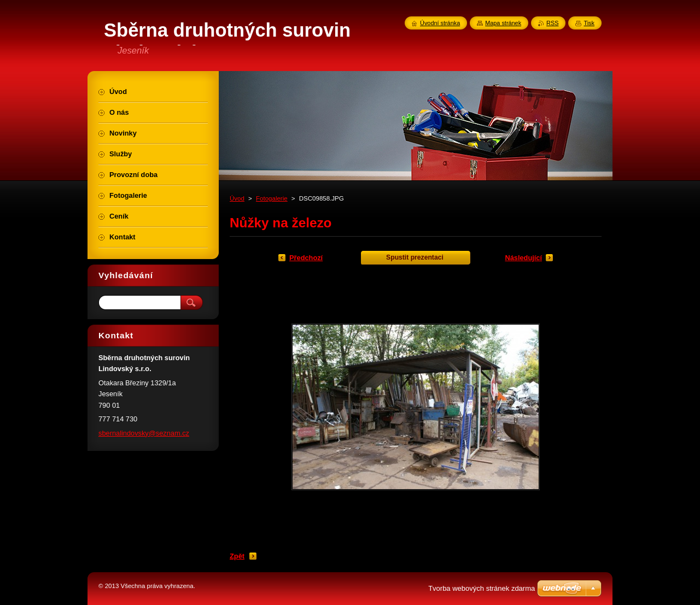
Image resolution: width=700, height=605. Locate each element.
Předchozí (306, 258)
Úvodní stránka (440, 23)
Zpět (237, 556)
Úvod (237, 198)
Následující (523, 258)
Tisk (589, 23)
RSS (552, 23)
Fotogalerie (272, 198)
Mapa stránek (503, 23)
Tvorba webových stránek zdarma (482, 588)
